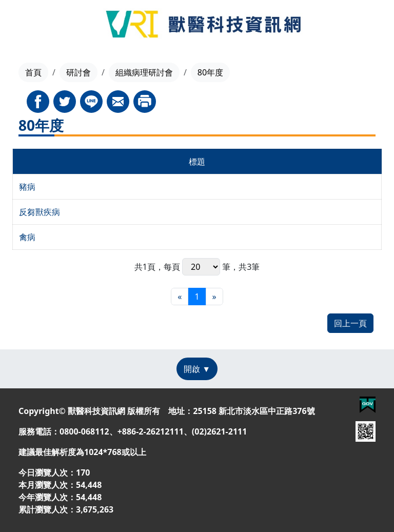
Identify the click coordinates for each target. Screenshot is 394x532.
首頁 (33, 72)
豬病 (27, 187)
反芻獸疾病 (40, 212)
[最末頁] (214, 297)
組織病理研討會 (144, 72)
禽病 (27, 237)
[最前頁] (180, 297)
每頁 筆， (201, 267)
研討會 (78, 72)
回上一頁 (350, 323)
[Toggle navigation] (26, 26)
